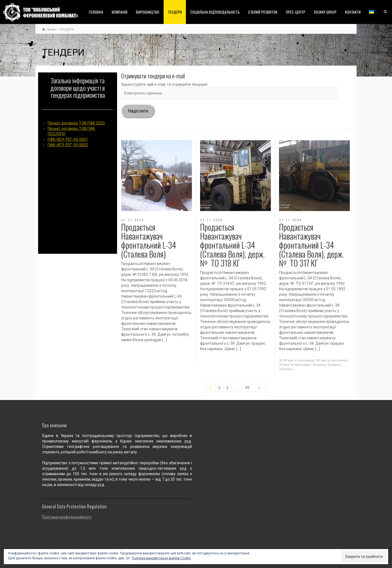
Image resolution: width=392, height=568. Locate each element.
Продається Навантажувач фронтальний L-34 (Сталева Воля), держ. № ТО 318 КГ (232, 245)
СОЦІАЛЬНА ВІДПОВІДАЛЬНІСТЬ (215, 12)
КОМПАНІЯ (120, 12)
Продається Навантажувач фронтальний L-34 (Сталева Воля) (149, 240)
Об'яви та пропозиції (298, 360)
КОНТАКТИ (353, 12)
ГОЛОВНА (96, 12)
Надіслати (138, 111)
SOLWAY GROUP (325, 12)
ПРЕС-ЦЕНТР (295, 12)
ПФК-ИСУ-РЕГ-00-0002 (68, 145)
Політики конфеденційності (67, 517)
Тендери (319, 365)
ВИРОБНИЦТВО (148, 12)
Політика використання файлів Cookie (161, 558)
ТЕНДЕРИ (175, 12)
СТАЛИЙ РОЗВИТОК (263, 12)
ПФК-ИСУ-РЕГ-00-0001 (68, 139)
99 (247, 388)
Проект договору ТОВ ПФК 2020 (76, 123)
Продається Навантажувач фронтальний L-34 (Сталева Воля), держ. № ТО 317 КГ (311, 245)
